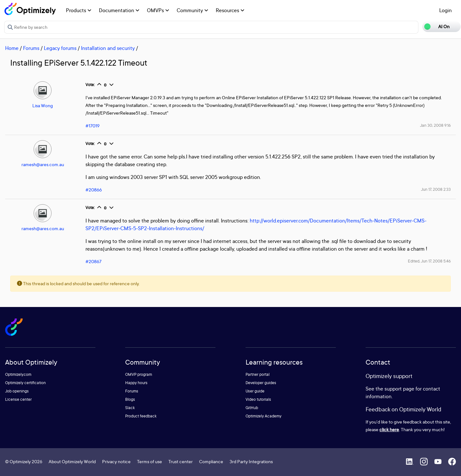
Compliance (211, 461)
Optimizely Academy (263, 416)
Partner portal (258, 374)
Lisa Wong (43, 105)
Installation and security (108, 48)
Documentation (119, 10)
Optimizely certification (25, 383)
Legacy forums (60, 48)
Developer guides (261, 383)
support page (399, 389)
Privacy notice (116, 461)
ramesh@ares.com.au (43, 164)
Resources (230, 10)
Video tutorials (258, 399)
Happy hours (136, 383)
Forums (31, 48)
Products (79, 10)
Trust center (181, 461)
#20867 (93, 261)
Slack (130, 408)
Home (12, 48)
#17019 (93, 126)
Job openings (17, 391)
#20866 (94, 190)
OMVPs (158, 10)
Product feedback (141, 416)
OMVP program (139, 374)
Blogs (130, 399)
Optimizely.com (18, 374)
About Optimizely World (72, 461)
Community (192, 10)
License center (18, 399)
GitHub (252, 408)
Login (445, 10)
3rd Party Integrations (251, 461)
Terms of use (150, 461)
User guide (255, 391)
